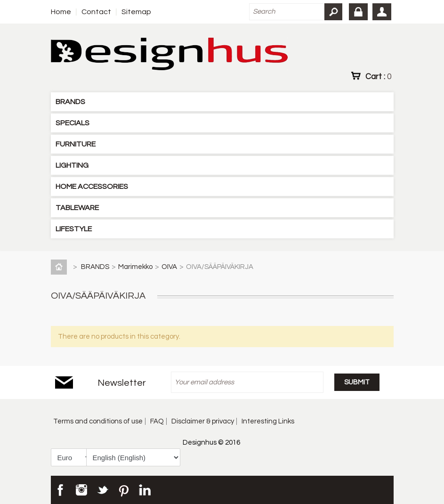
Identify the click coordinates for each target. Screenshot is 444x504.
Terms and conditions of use (98, 421)
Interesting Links (268, 421)
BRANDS (70, 102)
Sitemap (136, 12)
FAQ (157, 421)
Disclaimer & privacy (203, 421)
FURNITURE (76, 144)
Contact (96, 12)
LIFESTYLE (74, 229)
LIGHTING (72, 165)
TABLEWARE (77, 208)
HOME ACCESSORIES (92, 187)
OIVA (169, 267)
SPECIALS (73, 123)
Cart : (378, 76)
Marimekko (135, 267)
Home (61, 12)
